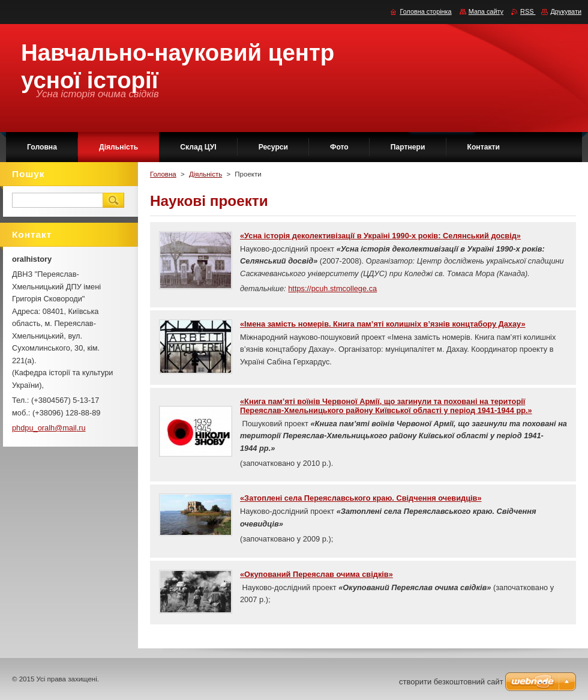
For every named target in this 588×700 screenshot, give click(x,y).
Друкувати (566, 11)
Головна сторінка (425, 11)
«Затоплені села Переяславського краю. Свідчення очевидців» (361, 498)
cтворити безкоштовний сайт (451, 682)
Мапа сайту (486, 11)
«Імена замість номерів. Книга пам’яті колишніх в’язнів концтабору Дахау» (383, 324)
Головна (163, 174)
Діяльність (205, 174)
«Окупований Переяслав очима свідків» (316, 574)
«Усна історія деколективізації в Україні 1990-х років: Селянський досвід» (380, 236)
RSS (528, 11)
